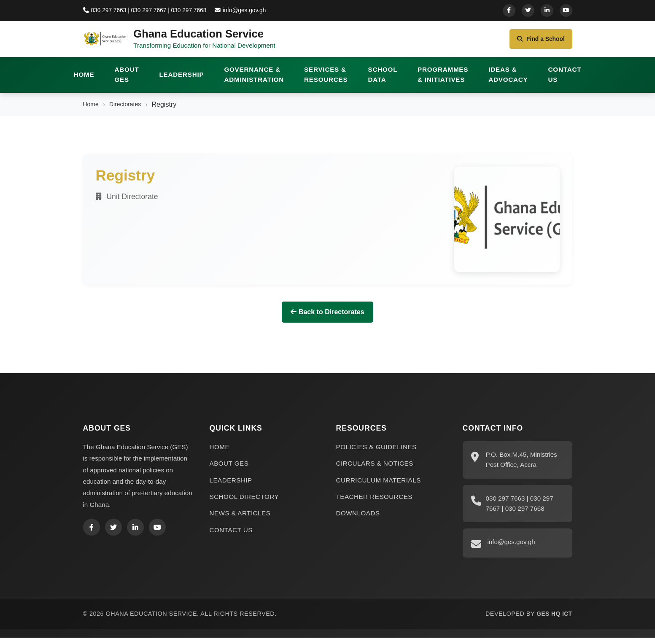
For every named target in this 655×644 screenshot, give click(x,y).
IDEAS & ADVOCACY (508, 81)
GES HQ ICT (553, 620)
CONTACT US (565, 81)
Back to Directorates (327, 318)
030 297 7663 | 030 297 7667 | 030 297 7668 (148, 10)
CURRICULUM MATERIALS (379, 486)
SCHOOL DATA (383, 81)
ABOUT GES (127, 81)
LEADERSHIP (182, 81)
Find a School (537, 42)
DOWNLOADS (358, 519)
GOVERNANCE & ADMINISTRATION (254, 81)
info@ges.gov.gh (247, 10)
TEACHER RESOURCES (375, 503)
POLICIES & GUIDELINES (376, 453)
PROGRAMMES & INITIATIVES (443, 81)
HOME (84, 81)
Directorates (130, 111)
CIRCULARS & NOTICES (375, 470)
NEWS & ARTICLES (240, 519)
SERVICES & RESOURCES (326, 81)
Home (92, 111)
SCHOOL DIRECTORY (244, 503)
